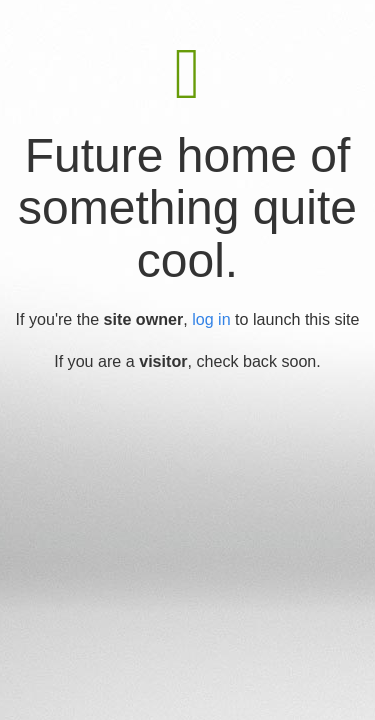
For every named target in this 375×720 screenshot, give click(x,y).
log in (211, 319)
